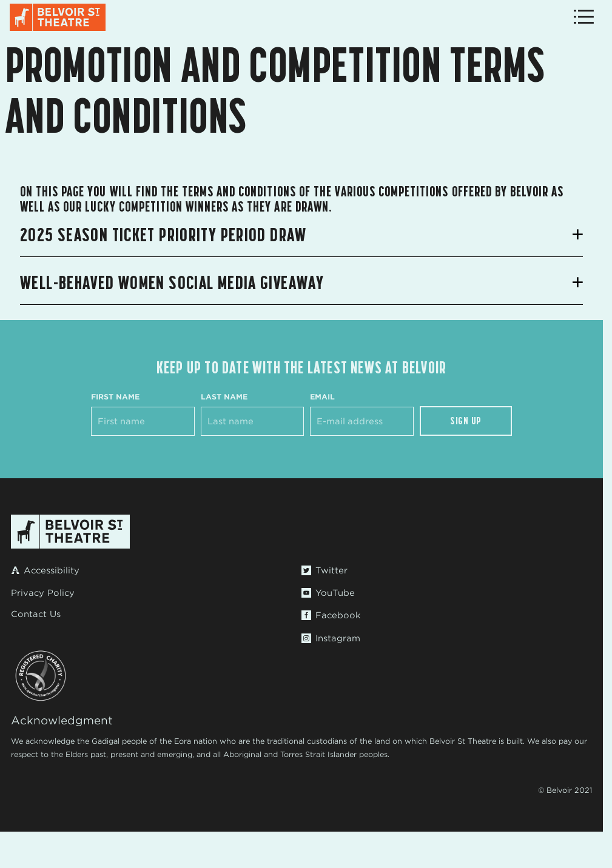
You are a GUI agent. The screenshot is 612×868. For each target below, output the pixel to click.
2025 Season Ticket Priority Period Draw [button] (163, 235)
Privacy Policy (43, 593)
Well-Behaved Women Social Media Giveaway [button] (172, 282)
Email (322, 397)
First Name (115, 397)
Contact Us (36, 614)
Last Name (224, 397)
